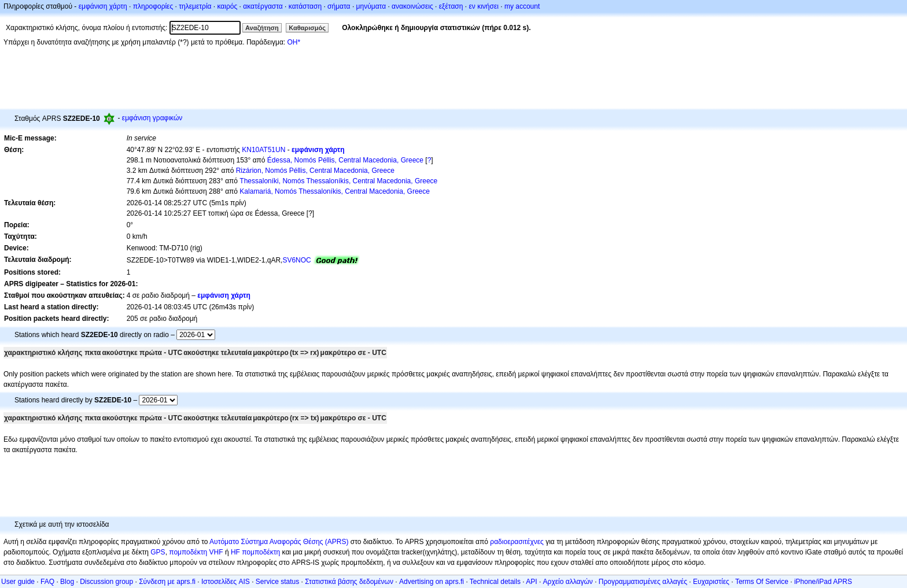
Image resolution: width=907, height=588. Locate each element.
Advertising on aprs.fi (432, 582)
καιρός (228, 6)
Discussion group (106, 582)
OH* (294, 42)
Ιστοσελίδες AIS (226, 582)
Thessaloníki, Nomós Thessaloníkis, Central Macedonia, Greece (338, 181)
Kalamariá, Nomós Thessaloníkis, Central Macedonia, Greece (335, 191)
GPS (158, 552)
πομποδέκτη (261, 552)
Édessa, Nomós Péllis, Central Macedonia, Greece (345, 160)
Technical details (495, 582)
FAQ (47, 582)
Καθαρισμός (307, 28)
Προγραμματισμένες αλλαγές (643, 582)
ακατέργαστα (263, 6)
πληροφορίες (153, 6)
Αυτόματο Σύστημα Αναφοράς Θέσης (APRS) (279, 542)
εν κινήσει (483, 6)
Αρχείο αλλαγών (568, 582)
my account (522, 6)
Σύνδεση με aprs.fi (167, 582)
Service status (277, 582)
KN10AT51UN (263, 150)
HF (235, 552)
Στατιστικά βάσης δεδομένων (349, 582)
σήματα (339, 6)
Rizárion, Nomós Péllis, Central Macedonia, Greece (315, 171)
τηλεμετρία (195, 6)
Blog (67, 582)
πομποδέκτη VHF (196, 552)
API (531, 582)
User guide (18, 582)
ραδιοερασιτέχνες (517, 542)
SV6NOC (296, 260)
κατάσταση (305, 6)
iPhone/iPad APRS (823, 582)
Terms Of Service (762, 582)
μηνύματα (371, 6)
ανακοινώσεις (412, 6)
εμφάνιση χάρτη (103, 6)
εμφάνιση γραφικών (152, 118)
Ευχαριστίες (711, 582)
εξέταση (451, 6)
